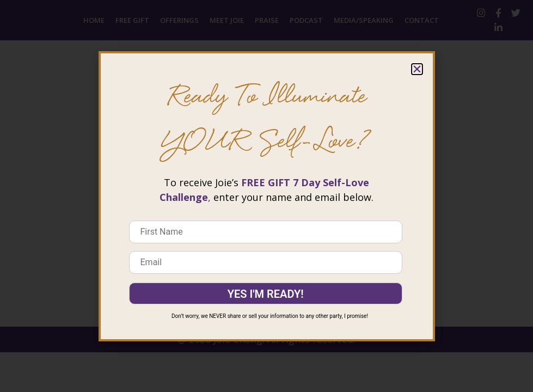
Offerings (179, 20)
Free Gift (132, 20)
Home (94, 20)
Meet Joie (227, 20)
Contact (422, 20)
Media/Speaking (364, 20)
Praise (267, 20)
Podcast (306, 20)
